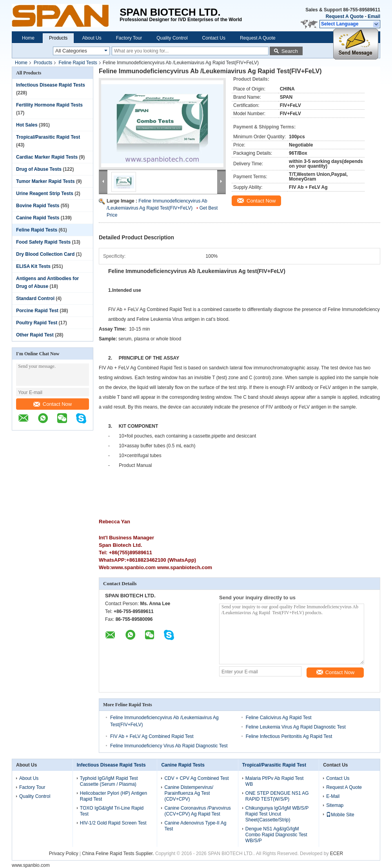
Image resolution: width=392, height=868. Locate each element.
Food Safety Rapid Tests (43, 242)
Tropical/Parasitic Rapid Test (48, 137)
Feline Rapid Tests (78, 63)
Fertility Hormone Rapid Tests (49, 105)
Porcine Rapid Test (37, 311)
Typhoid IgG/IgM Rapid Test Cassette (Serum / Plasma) (109, 781)
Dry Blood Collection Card (45, 254)
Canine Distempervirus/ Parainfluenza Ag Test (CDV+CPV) (189, 793)
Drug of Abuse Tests (39, 169)
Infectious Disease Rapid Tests (51, 85)
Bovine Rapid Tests (38, 206)
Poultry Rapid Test (37, 323)
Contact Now (53, 404)
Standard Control (35, 298)
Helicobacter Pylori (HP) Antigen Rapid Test (113, 796)
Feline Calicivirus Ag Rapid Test (279, 718)
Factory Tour (129, 38)
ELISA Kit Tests (33, 266)
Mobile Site (340, 815)
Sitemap (335, 805)
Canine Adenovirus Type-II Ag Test (195, 826)
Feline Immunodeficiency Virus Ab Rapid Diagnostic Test (169, 746)
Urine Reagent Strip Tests (45, 193)
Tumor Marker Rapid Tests (45, 181)
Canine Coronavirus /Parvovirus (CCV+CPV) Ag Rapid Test (197, 811)
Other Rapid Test (35, 335)
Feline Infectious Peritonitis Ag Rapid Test (289, 736)
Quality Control (172, 38)
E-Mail (333, 796)
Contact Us (214, 38)
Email (374, 16)
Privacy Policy (64, 854)
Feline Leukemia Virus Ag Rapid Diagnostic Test (296, 727)
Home (28, 38)
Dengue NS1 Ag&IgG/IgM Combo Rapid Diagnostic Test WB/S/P (276, 835)
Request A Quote (345, 16)
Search (290, 51)
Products (58, 38)
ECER (337, 854)
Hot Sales (27, 125)
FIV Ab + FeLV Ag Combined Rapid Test (152, 736)
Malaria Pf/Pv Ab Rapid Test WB (275, 781)
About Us (92, 38)
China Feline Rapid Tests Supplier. (119, 854)
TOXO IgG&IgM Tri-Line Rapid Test (112, 811)
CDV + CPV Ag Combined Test (196, 778)
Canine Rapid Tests (38, 218)
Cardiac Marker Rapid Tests (47, 157)
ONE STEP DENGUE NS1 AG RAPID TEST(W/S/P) (277, 796)
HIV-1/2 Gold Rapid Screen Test (113, 823)
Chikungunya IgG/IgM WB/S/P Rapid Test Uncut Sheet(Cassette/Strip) (277, 814)
